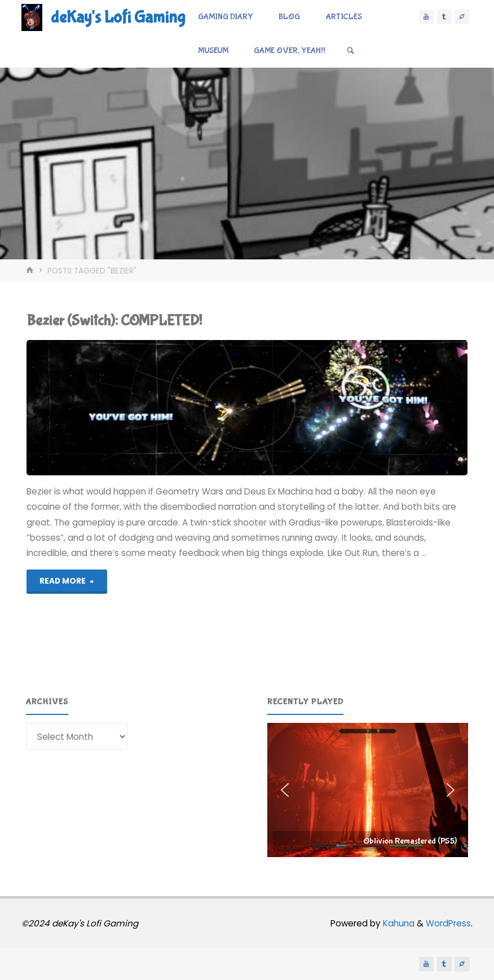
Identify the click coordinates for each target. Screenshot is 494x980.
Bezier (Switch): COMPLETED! (114, 321)
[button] (368, 790)
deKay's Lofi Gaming (118, 17)
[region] (368, 790)
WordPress (448, 923)
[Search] (350, 51)
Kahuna (398, 923)
